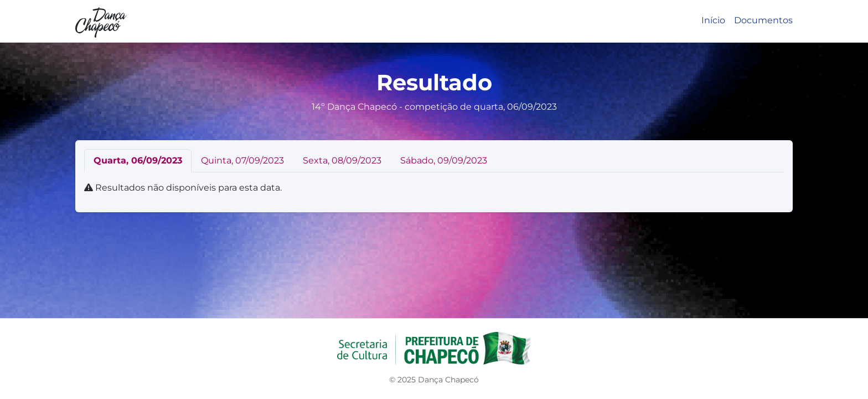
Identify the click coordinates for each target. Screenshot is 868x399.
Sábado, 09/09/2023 (444, 160)
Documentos (763, 20)
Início (713, 20)
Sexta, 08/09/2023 (342, 160)
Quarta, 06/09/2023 (138, 160)
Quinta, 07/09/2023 (242, 160)
